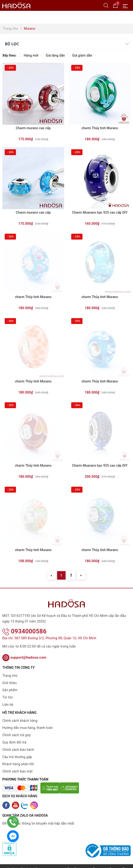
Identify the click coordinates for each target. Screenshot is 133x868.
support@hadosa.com (24, 651)
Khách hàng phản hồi (18, 758)
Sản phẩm (10, 684)
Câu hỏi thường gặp (17, 751)
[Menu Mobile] (127, 6)
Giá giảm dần (80, 55)
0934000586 (24, 625)
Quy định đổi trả (14, 736)
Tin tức (8, 691)
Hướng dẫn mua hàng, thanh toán (28, 722)
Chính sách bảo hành (18, 743)
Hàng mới (29, 55)
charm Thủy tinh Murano (100, 128)
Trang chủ (10, 669)
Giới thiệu (10, 677)
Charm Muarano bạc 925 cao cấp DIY (100, 212)
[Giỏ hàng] (115, 5)
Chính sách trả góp (17, 729)
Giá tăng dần (53, 55)
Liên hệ (8, 698)
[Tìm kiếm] (106, 5)
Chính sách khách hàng (20, 714)
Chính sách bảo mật (17, 765)
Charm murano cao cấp (33, 128)
